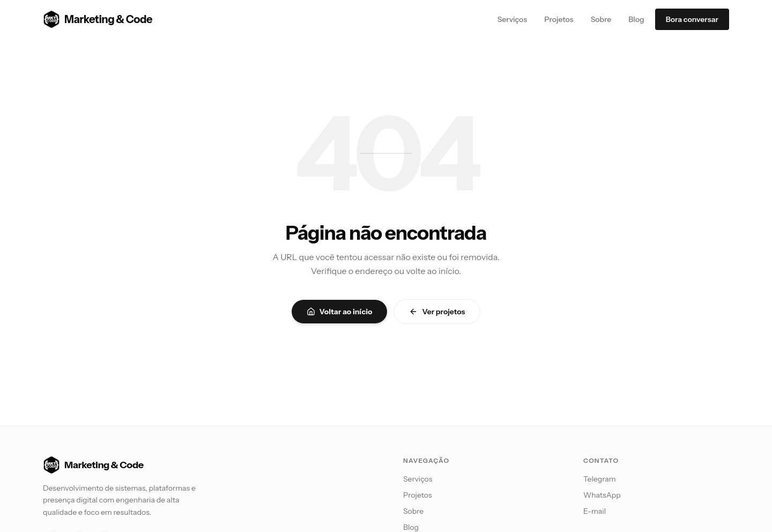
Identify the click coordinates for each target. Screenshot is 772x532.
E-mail (595, 511)
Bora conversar (692, 19)
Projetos (559, 19)
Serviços (513, 19)
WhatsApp (602, 495)
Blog (636, 19)
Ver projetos (437, 312)
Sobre (601, 19)
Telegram (600, 479)
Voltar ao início (340, 312)
